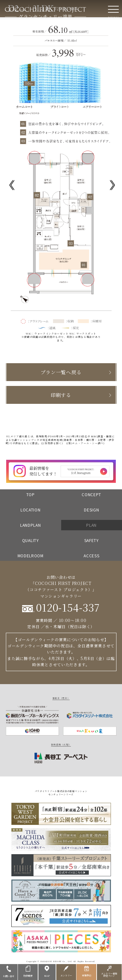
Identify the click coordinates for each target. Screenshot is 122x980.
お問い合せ (9, 971)
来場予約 (87, 971)
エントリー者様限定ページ (109, 971)
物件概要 (28, 971)
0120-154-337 (61, 607)
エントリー (66, 971)
